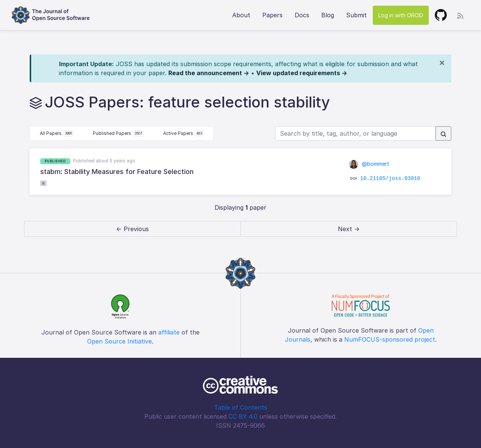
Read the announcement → (209, 73)
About (241, 15)
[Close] (442, 62)
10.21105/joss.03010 (390, 179)
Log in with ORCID (401, 15)
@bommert (369, 164)
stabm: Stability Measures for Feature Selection (117, 172)
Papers (272, 15)
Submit (356, 15)
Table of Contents (241, 407)
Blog (328, 15)
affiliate (169, 332)
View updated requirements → (302, 73)
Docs (302, 15)
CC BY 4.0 (243, 416)
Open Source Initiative (119, 341)
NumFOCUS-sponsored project (390, 339)
